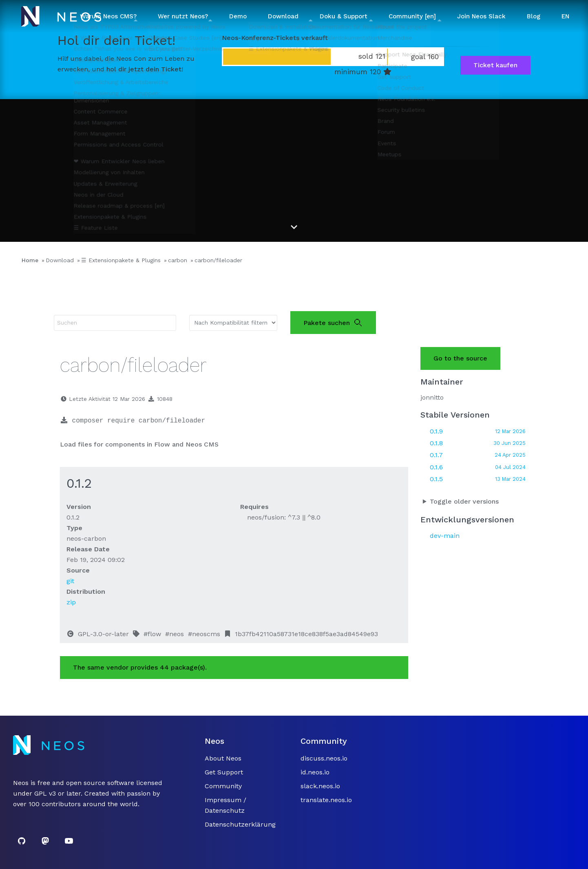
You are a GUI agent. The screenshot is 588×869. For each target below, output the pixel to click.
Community (223, 786)
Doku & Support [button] (344, 16)
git (70, 581)
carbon (178, 260)
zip (71, 602)
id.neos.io (315, 772)
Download (60, 260)
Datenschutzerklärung (240, 824)
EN (565, 16)
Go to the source (460, 358)
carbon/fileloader (218, 260)
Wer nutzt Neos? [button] (183, 16)
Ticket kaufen (495, 65)
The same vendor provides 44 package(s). (140, 667)
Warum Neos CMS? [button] (108, 16)
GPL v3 (45, 793)
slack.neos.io (320, 786)
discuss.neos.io (324, 758)
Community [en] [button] (412, 16)
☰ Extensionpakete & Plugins (121, 260)
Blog (534, 16)
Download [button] (283, 16)
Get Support (224, 772)
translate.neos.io (326, 800)
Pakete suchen (333, 323)
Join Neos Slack (481, 16)
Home (30, 260)
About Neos (223, 758)
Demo (238, 16)
